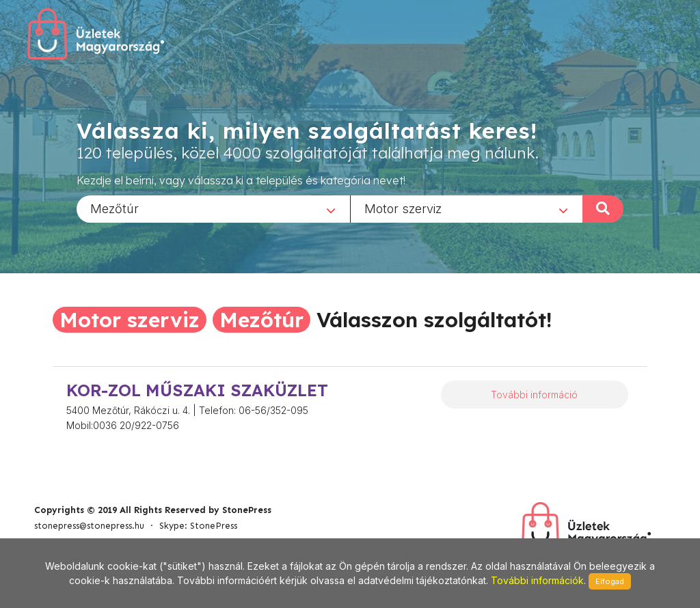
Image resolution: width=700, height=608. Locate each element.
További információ (534, 395)
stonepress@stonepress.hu (89, 526)
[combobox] (213, 208)
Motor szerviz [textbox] (403, 208)
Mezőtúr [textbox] (115, 208)
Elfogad (610, 581)
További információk (537, 580)
